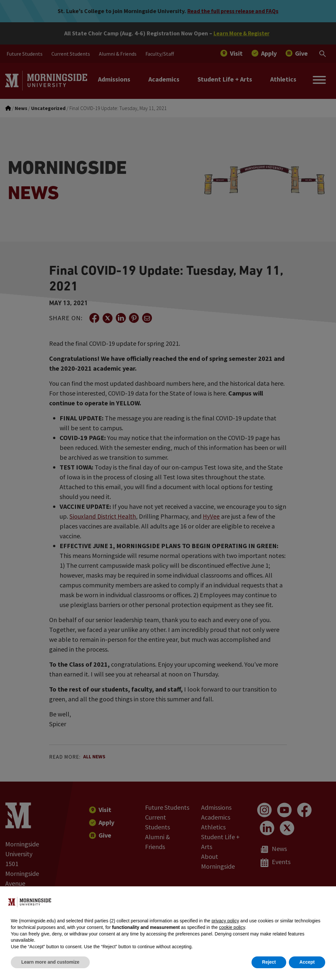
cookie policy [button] (232, 927)
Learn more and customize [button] (50, 962)
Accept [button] (307, 962)
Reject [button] (269, 962)
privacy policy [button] (225, 921)
